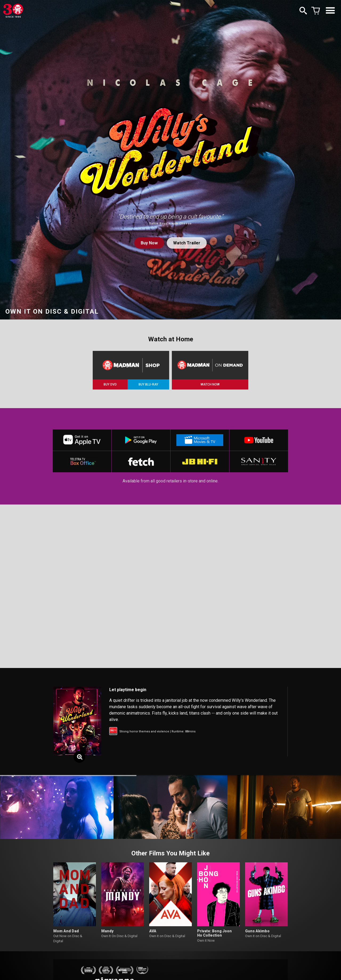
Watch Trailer (187, 243)
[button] (12, 807)
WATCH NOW (210, 384)
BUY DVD (110, 384)
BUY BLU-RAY (148, 384)
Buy (149, 243)
